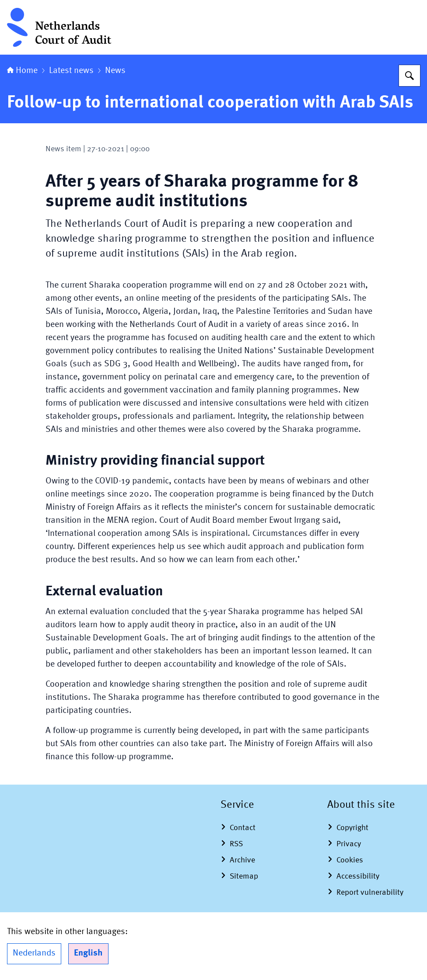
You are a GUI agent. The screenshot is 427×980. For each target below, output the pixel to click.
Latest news (71, 71)
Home (22, 71)
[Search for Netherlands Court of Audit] (409, 76)
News (115, 71)
